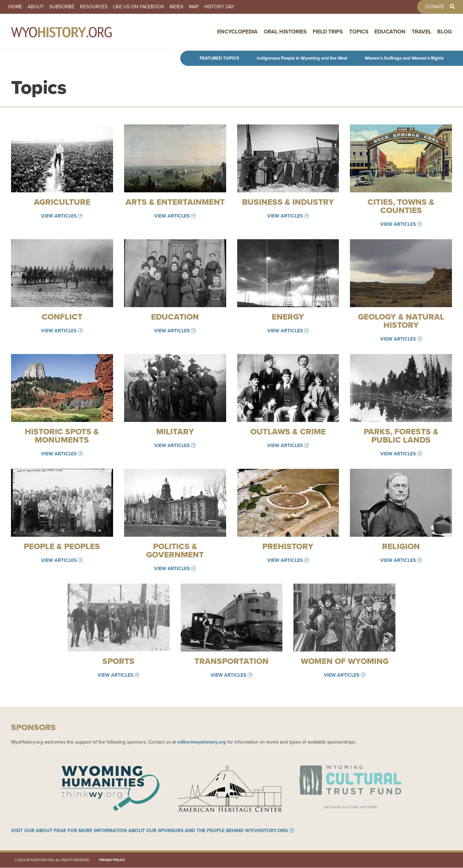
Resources (94, 7)
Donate (435, 7)
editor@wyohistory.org (202, 742)
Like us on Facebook (139, 7)
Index (177, 7)
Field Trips (328, 32)
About (36, 7)
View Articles (59, 216)
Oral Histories (285, 32)
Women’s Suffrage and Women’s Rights (404, 58)
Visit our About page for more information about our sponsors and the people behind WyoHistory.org (149, 831)
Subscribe (62, 7)
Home (15, 7)
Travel (421, 32)
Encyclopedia (237, 32)
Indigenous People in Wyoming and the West (302, 58)
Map (194, 7)
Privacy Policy (112, 860)
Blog (445, 32)
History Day (219, 7)
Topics (359, 32)
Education (390, 32)
